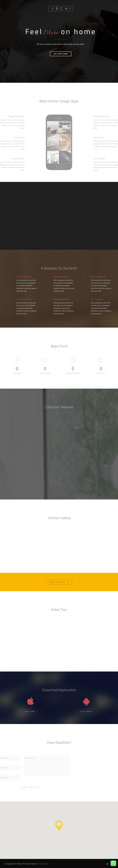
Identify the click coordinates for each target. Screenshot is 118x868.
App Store (30, 711)
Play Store (86, 711)
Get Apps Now (61, 65)
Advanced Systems (31, 864)
